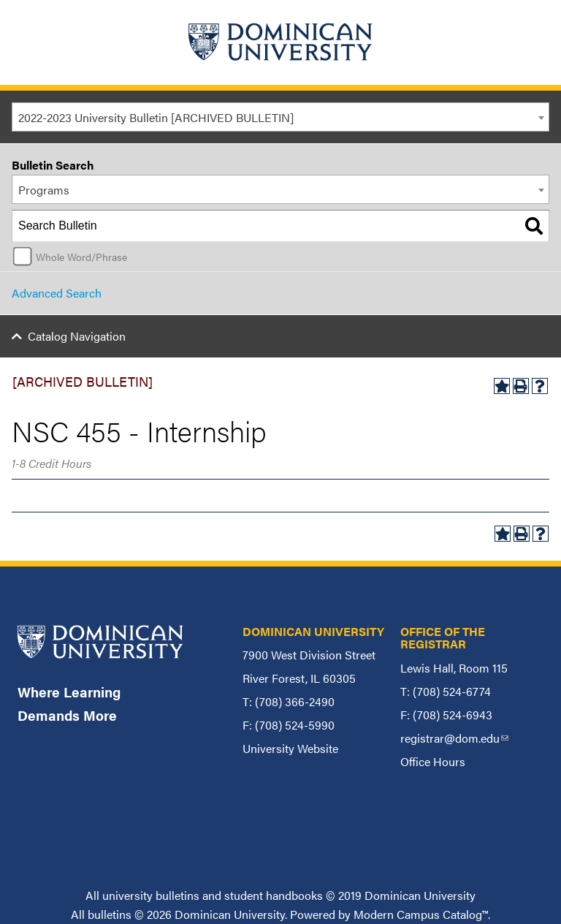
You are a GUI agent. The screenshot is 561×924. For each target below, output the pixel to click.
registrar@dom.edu (454, 738)
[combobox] (280, 117)
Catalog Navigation (77, 336)
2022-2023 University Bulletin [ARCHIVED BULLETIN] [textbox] (156, 117)
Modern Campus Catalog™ (421, 914)
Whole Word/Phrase (81, 257)
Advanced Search (57, 293)
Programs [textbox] (44, 190)
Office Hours (433, 761)
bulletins (110, 914)
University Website (290, 748)
